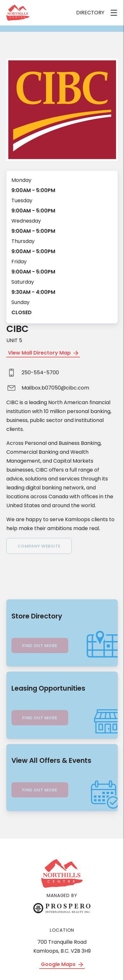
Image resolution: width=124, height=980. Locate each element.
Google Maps (62, 964)
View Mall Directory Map (43, 353)
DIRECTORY (90, 13)
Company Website (39, 546)
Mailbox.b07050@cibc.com (55, 388)
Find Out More (40, 646)
